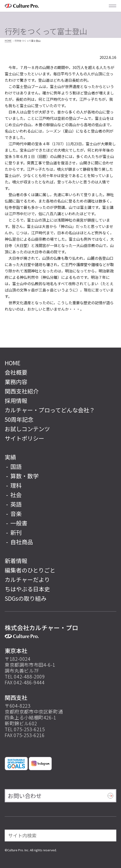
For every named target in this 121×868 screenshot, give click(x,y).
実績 (10, 457)
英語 (16, 504)
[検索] (109, 836)
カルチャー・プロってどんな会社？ (50, 410)
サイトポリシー (24, 438)
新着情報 (16, 561)
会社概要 (16, 372)
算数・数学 (24, 476)
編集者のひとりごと (30, 570)
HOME (8, 41)
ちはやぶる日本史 (27, 589)
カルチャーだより (27, 579)
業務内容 (16, 382)
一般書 (19, 523)
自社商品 (22, 542)
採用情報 (16, 400)
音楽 (16, 513)
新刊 (16, 532)
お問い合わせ (25, 796)
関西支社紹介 (22, 391)
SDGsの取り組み (26, 598)
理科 (16, 485)
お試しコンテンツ (27, 429)
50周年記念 (19, 419)
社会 (16, 495)
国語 (16, 466)
